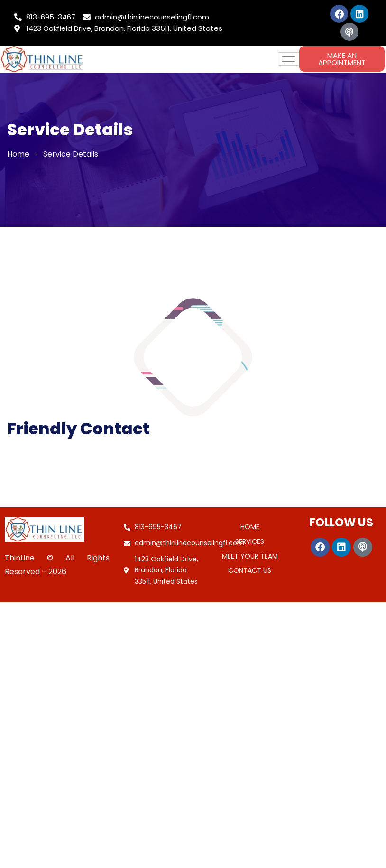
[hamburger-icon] (289, 59)
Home (18, 154)
